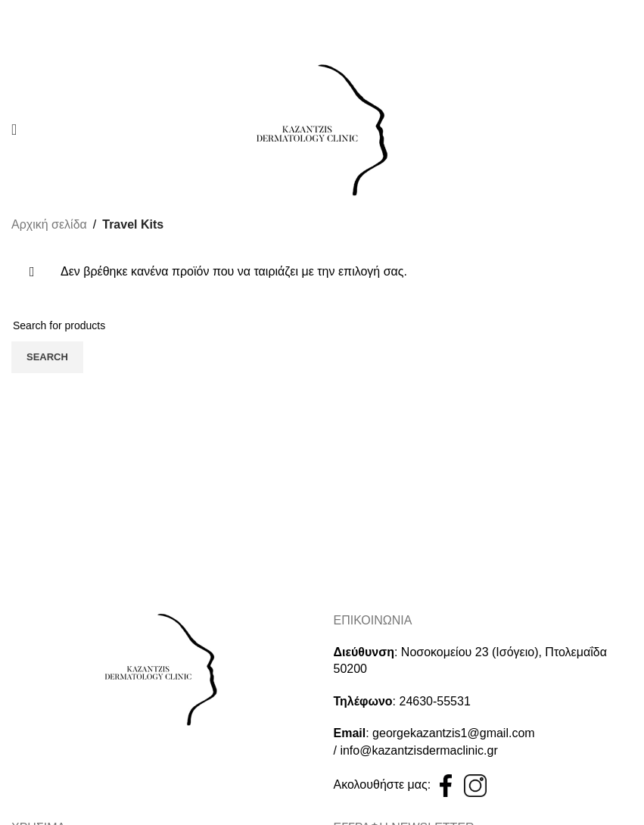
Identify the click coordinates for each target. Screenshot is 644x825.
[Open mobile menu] (14, 129)
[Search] (322, 325)
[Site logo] (322, 128)
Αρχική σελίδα (49, 224)
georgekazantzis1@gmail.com (454, 733)
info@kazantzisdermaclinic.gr (418, 750)
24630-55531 (435, 701)
